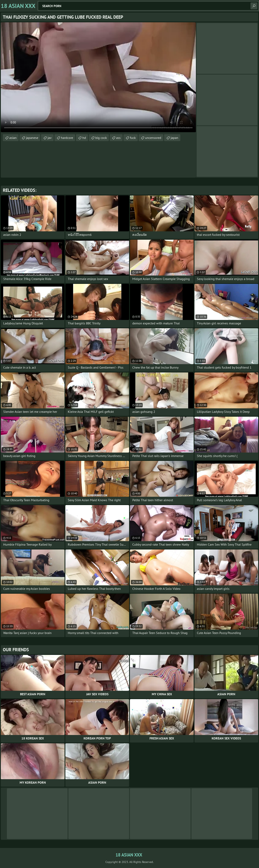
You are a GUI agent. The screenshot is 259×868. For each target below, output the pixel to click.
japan (174, 138)
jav (50, 138)
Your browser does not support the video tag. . (98, 77)
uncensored (153, 138)
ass (118, 138)
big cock (101, 138)
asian (13, 138)
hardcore (67, 138)
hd (84, 138)
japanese (32, 138)
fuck (133, 138)
